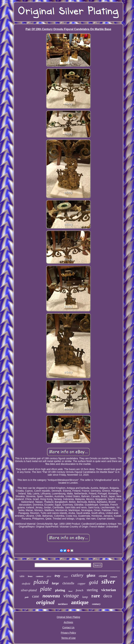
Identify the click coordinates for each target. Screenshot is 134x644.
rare (96, 596)
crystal (103, 576)
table (22, 576)
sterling (92, 590)
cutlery (77, 575)
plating (60, 590)
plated (41, 582)
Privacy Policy (68, 633)
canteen (40, 576)
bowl (70, 591)
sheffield (26, 584)
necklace (63, 604)
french (79, 590)
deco (108, 596)
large (55, 583)
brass (30, 576)
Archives (68, 622)
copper (81, 584)
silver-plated (29, 590)
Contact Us (68, 627)
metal (66, 577)
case (36, 596)
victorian (109, 590)
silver (108, 582)
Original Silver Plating (68, 617)
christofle (68, 583)
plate (46, 589)
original (45, 602)
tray (57, 576)
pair (27, 597)
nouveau (51, 596)
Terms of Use (68, 638)
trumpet (114, 577)
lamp (85, 597)
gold (94, 582)
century (96, 604)
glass (91, 575)
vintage (71, 596)
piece (49, 576)
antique (80, 602)
